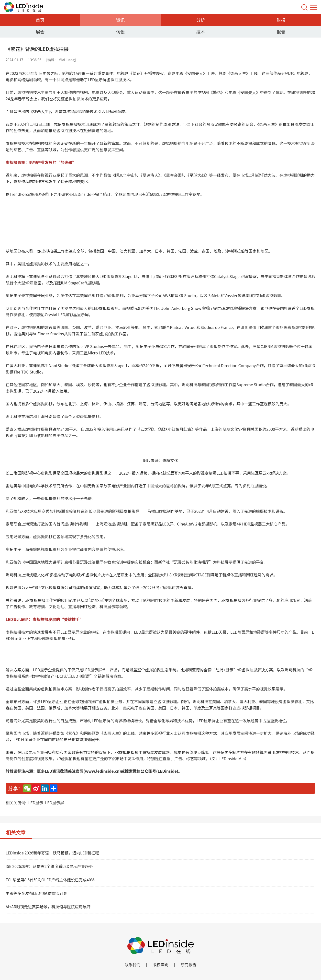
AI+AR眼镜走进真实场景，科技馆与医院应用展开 (48, 907)
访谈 (120, 32)
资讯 (120, 20)
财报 (281, 20)
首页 (40, 20)
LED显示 (36, 803)
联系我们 (129, 965)
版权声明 (161, 965)
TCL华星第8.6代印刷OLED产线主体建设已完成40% (50, 880)
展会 (40, 32)
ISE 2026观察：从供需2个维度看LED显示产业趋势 (49, 866)
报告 (281, 32)
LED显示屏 (55, 803)
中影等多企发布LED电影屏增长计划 (37, 893)
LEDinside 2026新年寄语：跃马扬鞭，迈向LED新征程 (52, 853)
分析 (201, 20)
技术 (201, 32)
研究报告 (192, 965)
